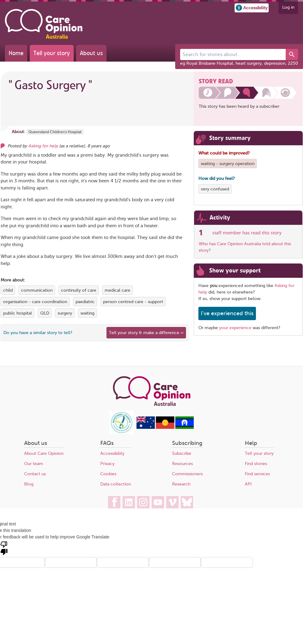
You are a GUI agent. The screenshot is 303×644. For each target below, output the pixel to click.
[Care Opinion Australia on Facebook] (114, 502)
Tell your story (52, 53)
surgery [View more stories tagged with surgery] (65, 313)
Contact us (35, 474)
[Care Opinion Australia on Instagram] (143, 502)
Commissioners (187, 474)
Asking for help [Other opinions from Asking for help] (43, 146)
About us (91, 53)
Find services (257, 474)
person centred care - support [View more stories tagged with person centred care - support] (133, 302)
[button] (252, 8)
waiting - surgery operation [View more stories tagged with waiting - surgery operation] (228, 164)
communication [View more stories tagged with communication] (37, 290)
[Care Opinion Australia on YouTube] (158, 502)
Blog (29, 484)
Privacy (107, 464)
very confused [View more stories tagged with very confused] (215, 189)
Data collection (116, 484)
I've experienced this (227, 313)
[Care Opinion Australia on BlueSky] (187, 502)
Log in (288, 7)
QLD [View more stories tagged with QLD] (45, 313)
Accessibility (112, 453)
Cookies (108, 474)
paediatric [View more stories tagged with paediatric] (85, 302)
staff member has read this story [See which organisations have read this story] (247, 233)
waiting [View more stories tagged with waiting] (87, 313)
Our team (34, 464)
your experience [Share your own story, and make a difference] (235, 328)
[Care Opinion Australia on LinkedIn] (129, 502)
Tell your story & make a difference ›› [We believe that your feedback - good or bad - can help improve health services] (146, 333)
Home (16, 53)
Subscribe (182, 453)
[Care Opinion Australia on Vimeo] (172, 502)
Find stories (256, 464)
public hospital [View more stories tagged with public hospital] (17, 313)
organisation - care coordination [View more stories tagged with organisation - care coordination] (35, 302)
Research (181, 484)
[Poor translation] (4, 548)
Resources (182, 464)
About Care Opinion (44, 453)
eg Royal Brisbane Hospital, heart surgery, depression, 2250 (239, 63)
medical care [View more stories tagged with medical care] (117, 290)
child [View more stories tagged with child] (8, 290)
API (248, 484)
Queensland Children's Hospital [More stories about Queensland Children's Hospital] (55, 132)
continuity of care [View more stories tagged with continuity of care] (79, 290)
